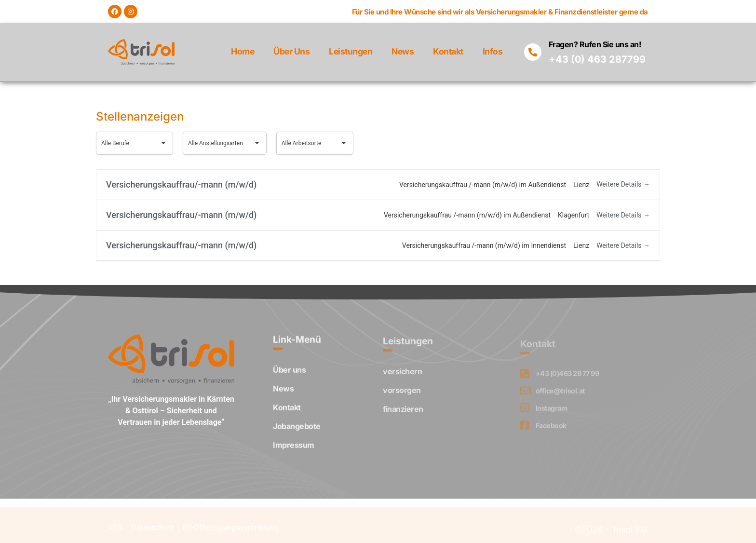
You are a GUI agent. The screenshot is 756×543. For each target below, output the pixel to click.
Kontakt (448, 51)
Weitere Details (623, 184)
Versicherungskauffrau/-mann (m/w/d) (181, 184)
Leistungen (351, 51)
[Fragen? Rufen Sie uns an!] (533, 52)
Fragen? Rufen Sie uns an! (595, 44)
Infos (493, 51)
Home (243, 51)
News (403, 51)
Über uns (291, 51)
